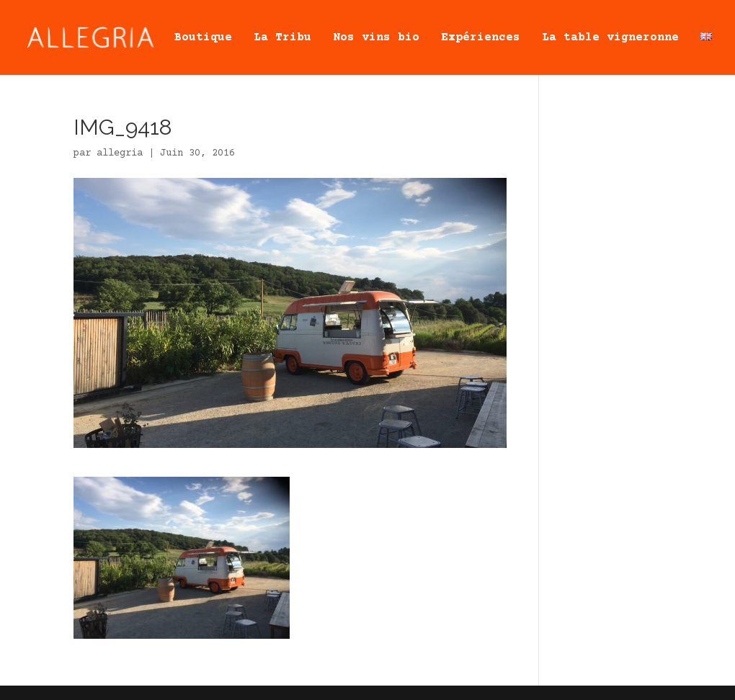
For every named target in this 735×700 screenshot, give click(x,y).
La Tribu (282, 38)
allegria (120, 153)
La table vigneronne (610, 38)
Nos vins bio (376, 38)
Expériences (481, 38)
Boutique (203, 38)
